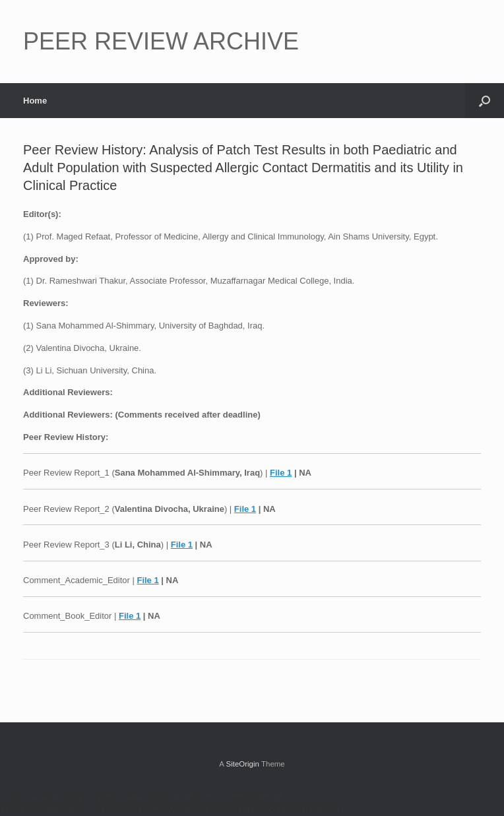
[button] (485, 101)
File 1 (281, 473)
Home (35, 101)
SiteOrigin (242, 764)
